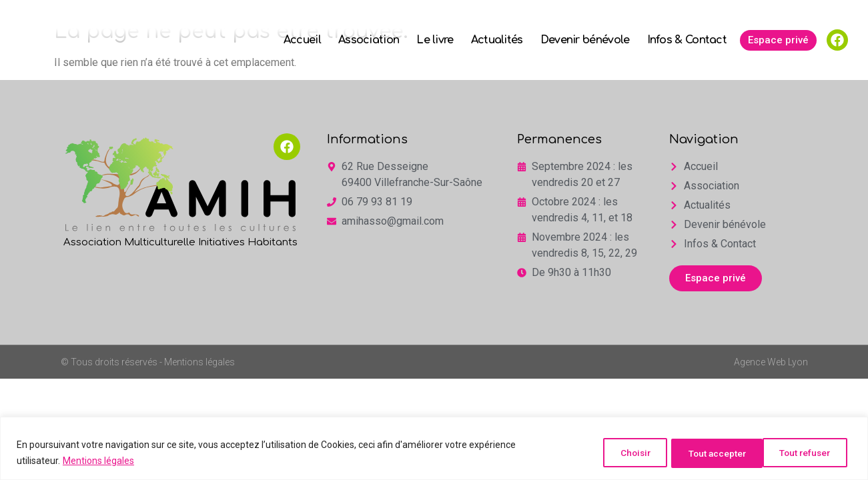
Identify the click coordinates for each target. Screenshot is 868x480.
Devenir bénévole (585, 40)
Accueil (302, 40)
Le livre (435, 40)
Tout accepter (802, 453)
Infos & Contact (687, 40)
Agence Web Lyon (771, 362)
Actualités (497, 40)
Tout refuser (702, 453)
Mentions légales (98, 461)
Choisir (615, 453)
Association (369, 40)
